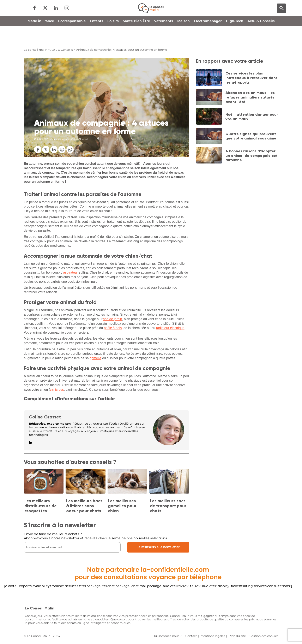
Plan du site (237, 636)
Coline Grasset (45, 417)
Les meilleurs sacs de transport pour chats (168, 506)
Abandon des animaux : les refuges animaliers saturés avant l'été (250, 97)
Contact (191, 636)
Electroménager (208, 38)
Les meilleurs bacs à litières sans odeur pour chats (84, 506)
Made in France (41, 38)
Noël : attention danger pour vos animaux (252, 117)
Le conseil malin (35, 50)
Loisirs (113, 38)
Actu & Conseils (261, 38)
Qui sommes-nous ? (167, 636)
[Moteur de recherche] (281, 17)
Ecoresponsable (72, 38)
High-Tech (235, 38)
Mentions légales (213, 636)
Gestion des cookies (264, 636)
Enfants (96, 38)
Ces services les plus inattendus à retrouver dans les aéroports (252, 78)
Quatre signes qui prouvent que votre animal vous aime (251, 136)
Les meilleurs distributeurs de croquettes (41, 506)
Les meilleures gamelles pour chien (122, 506)
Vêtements (164, 38)
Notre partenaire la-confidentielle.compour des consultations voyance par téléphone (148, 573)
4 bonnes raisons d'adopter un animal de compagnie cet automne (252, 156)
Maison (183, 38)
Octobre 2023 (42, 139)
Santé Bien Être (136, 38)
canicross (57, 390)
